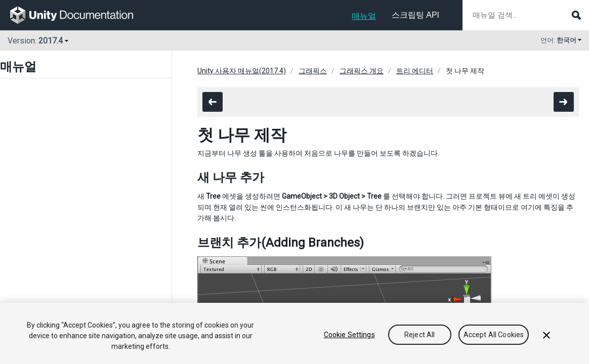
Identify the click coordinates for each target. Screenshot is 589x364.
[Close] (546, 335)
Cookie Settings (349, 335)
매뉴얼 (364, 16)
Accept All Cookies (494, 335)
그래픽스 (313, 71)
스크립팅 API (415, 15)
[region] (294, 333)
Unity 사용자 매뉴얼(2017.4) (242, 71)
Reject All (419, 335)
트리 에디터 (415, 71)
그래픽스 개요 (362, 71)
